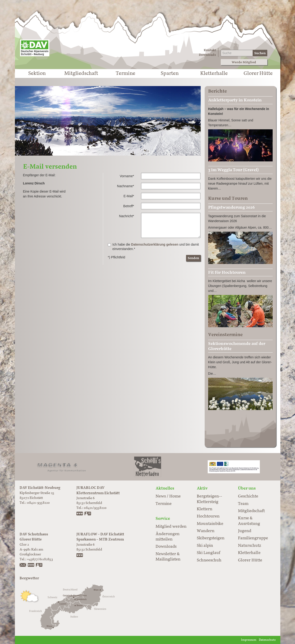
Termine (125, 73)
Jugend (245, 531)
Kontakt (210, 50)
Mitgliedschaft (81, 73)
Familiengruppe (253, 538)
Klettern (205, 509)
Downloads (207, 55)
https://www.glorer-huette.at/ (31, 565)
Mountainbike (210, 524)
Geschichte (248, 496)
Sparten (170, 73)
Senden (193, 258)
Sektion (37, 73)
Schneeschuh (209, 560)
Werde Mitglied (244, 62)
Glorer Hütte (258, 73)
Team (243, 504)
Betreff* (129, 206)
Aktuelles (165, 488)
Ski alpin (205, 546)
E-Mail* (129, 196)
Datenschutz (267, 640)
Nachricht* (127, 216)
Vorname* (127, 176)
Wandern (206, 531)
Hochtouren (208, 516)
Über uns (247, 488)
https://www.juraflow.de (80, 556)
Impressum (249, 640)
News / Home (168, 496)
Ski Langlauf (209, 553)
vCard (88, 514)
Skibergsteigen (211, 538)
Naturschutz (249, 546)
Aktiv (202, 488)
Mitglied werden (171, 527)
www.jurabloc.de (80, 514)
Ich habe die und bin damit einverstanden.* (153, 247)
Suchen (260, 53)
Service (163, 518)
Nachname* (126, 186)
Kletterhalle (214, 73)
